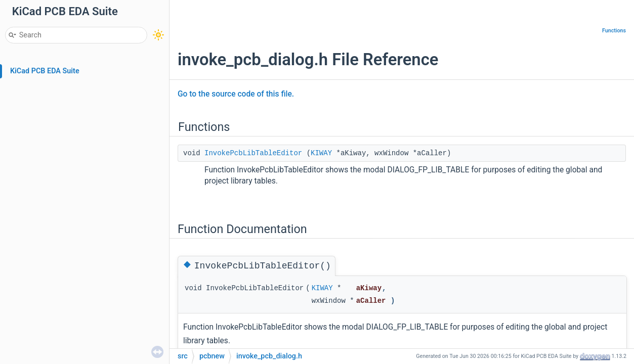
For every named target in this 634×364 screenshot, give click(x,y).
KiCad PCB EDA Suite (45, 71)
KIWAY (321, 153)
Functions (614, 31)
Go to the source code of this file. (236, 94)
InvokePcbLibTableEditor (253, 153)
